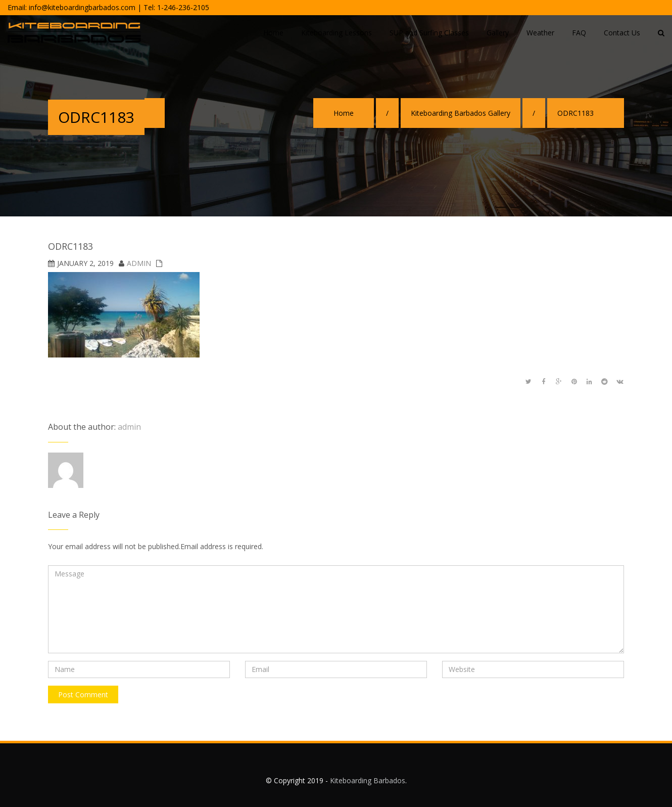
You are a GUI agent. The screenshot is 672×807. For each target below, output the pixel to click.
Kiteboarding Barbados (368, 780)
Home (344, 113)
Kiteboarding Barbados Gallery (461, 113)
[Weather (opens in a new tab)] (540, 33)
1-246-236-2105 (183, 7)
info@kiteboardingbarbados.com (82, 7)
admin (139, 263)
